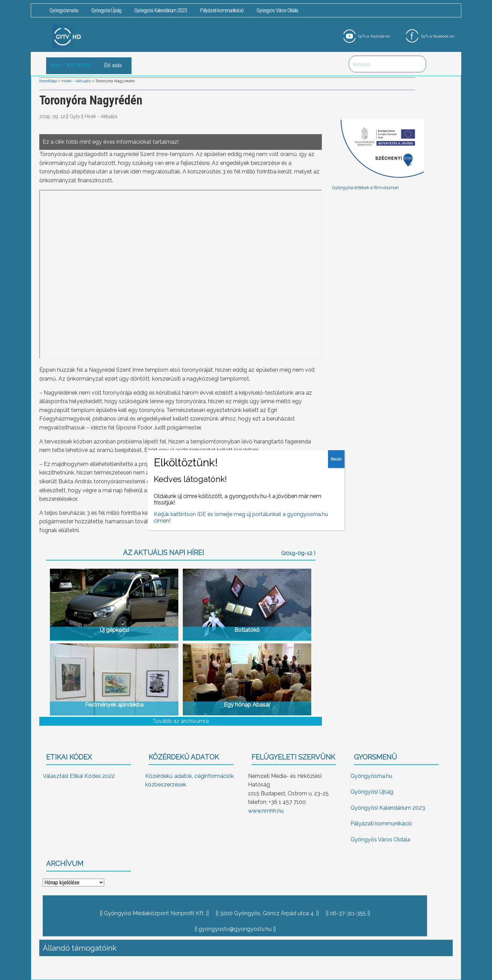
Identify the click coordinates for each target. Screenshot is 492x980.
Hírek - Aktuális (76, 81)
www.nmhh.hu (266, 811)
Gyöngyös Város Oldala (277, 10)
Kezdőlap (48, 81)
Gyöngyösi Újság (106, 10)
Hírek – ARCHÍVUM (70, 65)
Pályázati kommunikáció (222, 10)
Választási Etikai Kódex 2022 (79, 776)
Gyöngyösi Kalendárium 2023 (161, 10)
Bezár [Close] (336, 459)
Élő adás (113, 65)
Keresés (417, 64)
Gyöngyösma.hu (64, 10)
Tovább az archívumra (181, 721)
